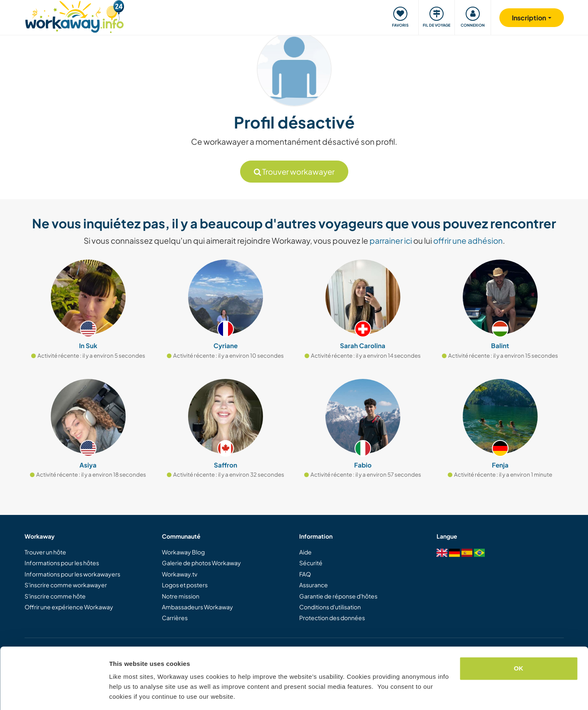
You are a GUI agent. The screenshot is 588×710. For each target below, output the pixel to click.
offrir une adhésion (468, 240)
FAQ (305, 574)
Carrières (175, 618)
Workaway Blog (183, 552)
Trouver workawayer (294, 172)
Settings (122, 694)
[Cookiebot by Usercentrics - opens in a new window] (54, 694)
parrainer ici (391, 240)
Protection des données (332, 618)
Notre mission (181, 596)
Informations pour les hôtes (62, 563)
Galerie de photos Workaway (201, 563)
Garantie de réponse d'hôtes (338, 596)
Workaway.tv (180, 574)
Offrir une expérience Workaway (69, 607)
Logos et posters (185, 585)
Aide (305, 552)
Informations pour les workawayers (72, 574)
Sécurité (311, 563)
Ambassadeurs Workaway (197, 607)
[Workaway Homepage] (75, 16)
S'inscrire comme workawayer (66, 585)
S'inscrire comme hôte (55, 596)
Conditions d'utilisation (330, 607)
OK (519, 642)
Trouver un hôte (45, 552)
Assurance (314, 585)
